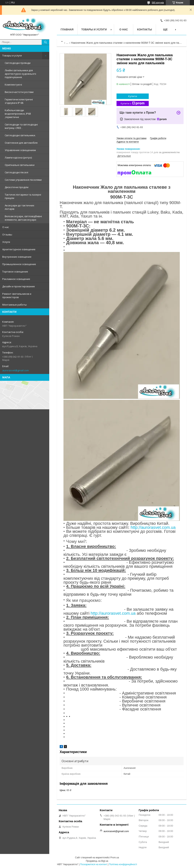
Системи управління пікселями (23, 180)
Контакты (144, 29)
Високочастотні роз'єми (19, 92)
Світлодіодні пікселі (16, 172)
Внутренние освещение (17, 257)
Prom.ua (115, 858)
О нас (6, 227)
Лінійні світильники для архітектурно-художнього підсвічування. (20, 74)
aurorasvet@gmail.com (16, 370)
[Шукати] (45, 42)
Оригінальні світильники (20, 165)
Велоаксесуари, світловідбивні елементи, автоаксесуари (23, 218)
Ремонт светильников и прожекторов (17, 295)
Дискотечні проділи (17, 187)
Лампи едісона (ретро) (18, 158)
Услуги (6, 242)
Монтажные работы (14, 305)
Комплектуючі (13, 85)
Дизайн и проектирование (19, 286)
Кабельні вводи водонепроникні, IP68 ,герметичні (18, 114)
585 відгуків (158, 3)
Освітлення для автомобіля (21, 143)
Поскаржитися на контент (94, 864)
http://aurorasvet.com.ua (153, 527)
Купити (133, 96)
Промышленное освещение (19, 264)
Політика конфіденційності (123, 864)
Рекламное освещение (16, 279)
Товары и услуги (12, 55)
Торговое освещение (15, 272)
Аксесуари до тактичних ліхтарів (20, 207)
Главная (67, 29)
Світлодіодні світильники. (20, 135)
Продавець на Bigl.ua (97, 861)
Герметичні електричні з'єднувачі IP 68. (19, 101)
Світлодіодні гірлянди (18, 63)
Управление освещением (20, 150)
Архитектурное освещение (19, 249)
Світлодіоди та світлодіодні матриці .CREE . (21, 126)
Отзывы (7, 234)
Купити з (133, 103)
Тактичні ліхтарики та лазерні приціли (23, 196)
